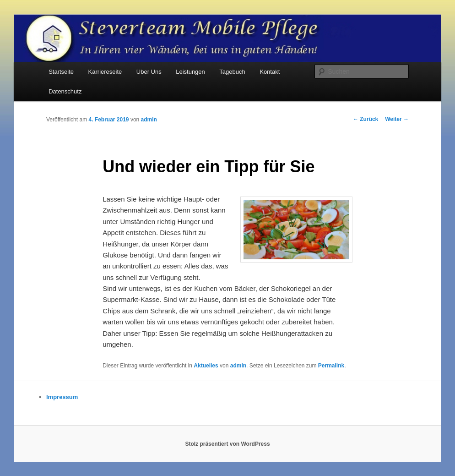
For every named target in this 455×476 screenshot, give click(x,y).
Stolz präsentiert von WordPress (227, 444)
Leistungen (190, 72)
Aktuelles (206, 366)
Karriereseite (105, 72)
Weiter (397, 119)
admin (149, 120)
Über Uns (149, 72)
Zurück (366, 119)
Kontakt (270, 72)
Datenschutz (65, 91)
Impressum (62, 397)
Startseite (61, 72)
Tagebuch (232, 72)
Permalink (331, 366)
